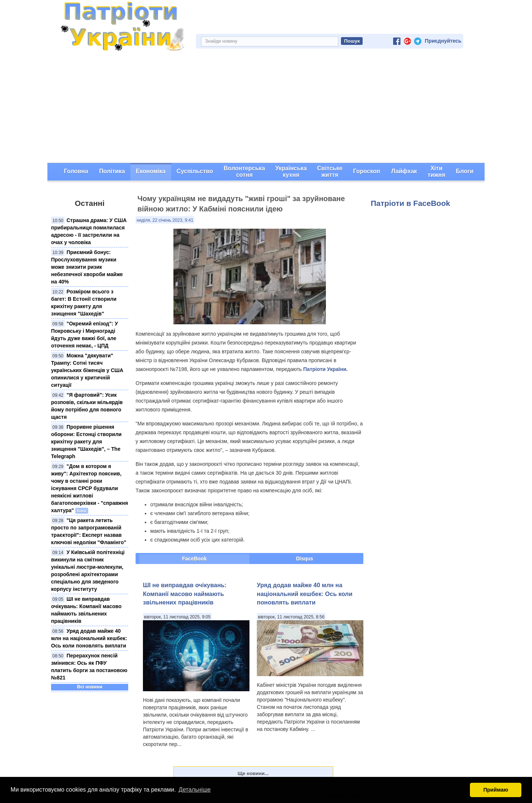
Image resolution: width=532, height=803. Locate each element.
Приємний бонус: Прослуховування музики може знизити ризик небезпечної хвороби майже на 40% (87, 267)
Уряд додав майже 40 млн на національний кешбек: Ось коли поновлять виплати (89, 638)
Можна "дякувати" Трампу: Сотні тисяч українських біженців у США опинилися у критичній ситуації (87, 370)
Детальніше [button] (195, 790)
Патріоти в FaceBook (410, 203)
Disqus (305, 558)
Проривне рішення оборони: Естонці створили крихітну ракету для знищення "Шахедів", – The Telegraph (86, 442)
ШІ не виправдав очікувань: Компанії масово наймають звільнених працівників (185, 594)
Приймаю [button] (496, 790)
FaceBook (195, 558)
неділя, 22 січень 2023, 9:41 (165, 220)
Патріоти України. (325, 369)
